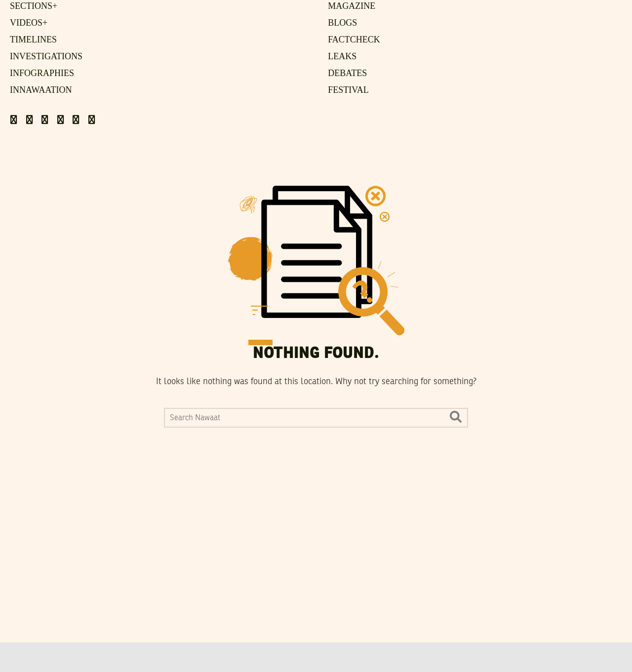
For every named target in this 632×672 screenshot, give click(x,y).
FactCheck (354, 40)
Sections (34, 6)
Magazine (352, 6)
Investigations (46, 56)
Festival (348, 90)
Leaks (342, 56)
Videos (29, 23)
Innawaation (41, 90)
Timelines (33, 40)
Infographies (42, 73)
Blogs (342, 23)
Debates (347, 73)
